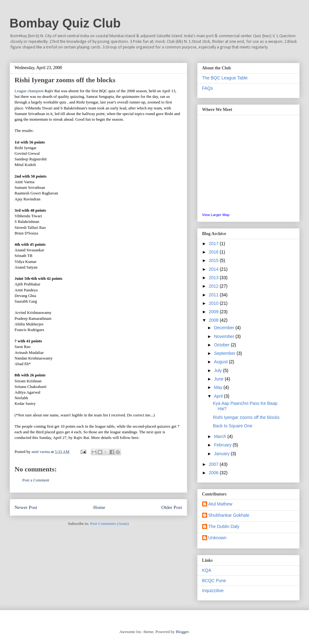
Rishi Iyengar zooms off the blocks (246, 417)
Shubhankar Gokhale (229, 515)
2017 (214, 244)
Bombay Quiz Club (65, 23)
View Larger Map (216, 215)
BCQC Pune (214, 581)
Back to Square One (232, 426)
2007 (214, 464)
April (219, 396)
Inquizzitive (213, 591)
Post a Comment (36, 480)
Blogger (182, 632)
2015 (214, 260)
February (223, 445)
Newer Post (26, 507)
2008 (214, 320)
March (221, 436)
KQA (207, 570)
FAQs (208, 88)
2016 (214, 252)
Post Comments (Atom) (109, 523)
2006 (214, 473)
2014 (214, 269)
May (219, 387)
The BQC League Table (225, 78)
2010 (214, 303)
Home (99, 507)
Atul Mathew (220, 504)
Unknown (217, 538)
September (225, 353)
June (219, 379)
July (219, 370)
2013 (214, 278)
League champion (29, 91)
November (225, 336)
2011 (214, 295)
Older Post (172, 507)
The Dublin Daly (224, 526)
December (225, 328)
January (222, 454)
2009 (214, 312)
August (221, 362)
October (222, 345)
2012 (214, 286)
